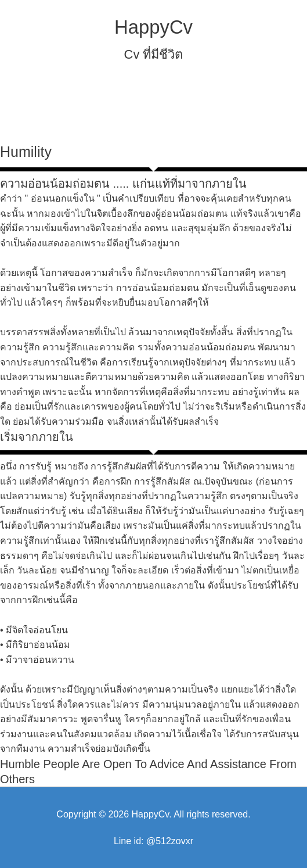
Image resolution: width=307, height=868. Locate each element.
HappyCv (153, 27)
